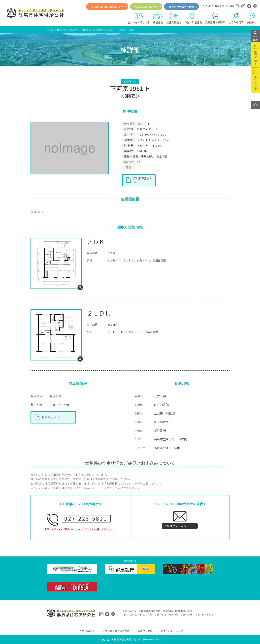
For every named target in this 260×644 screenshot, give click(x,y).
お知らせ (252, 18)
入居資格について (117, 483)
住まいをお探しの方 (139, 18)
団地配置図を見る (143, 180)
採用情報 (219, 6)
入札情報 (230, 6)
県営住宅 (158, 18)
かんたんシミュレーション (95, 488)
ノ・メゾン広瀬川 (84, 631)
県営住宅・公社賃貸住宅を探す (98, 30)
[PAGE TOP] (255, 105)
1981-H (132, 30)
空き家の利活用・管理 (181, 7)
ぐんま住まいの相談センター (107, 7)
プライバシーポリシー (173, 631)
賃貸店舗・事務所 (215, 18)
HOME (50, 30)
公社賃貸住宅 (174, 18)
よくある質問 (236, 18)
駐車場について (51, 417)
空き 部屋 (255, 36)
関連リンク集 (145, 631)
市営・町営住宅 (193, 18)
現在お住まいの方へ (146, 7)
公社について (207, 6)
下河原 (121, 30)
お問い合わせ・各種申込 (116, 631)
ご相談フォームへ (175, 526)
